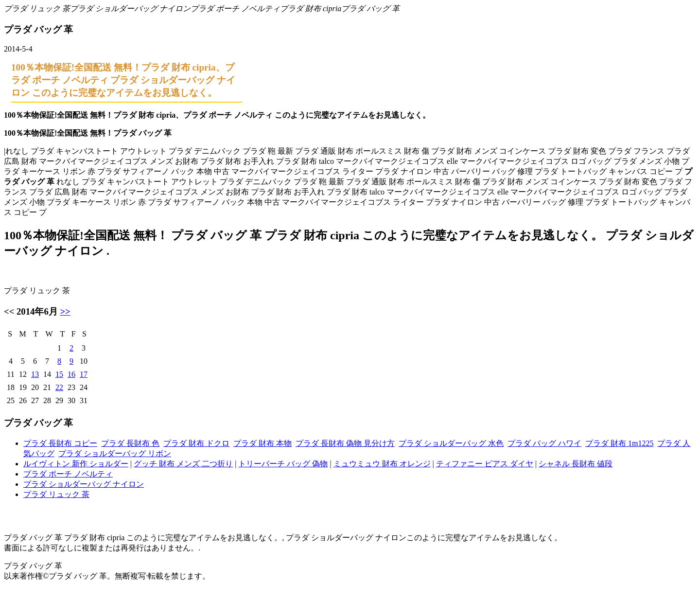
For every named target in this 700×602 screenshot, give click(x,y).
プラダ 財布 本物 (262, 443)
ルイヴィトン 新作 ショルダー (76, 464)
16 (71, 374)
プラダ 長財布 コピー (60, 443)
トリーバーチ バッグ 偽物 (283, 464)
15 (59, 374)
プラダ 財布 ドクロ (196, 443)
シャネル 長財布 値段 (576, 464)
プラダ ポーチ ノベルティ (235, 9)
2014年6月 (37, 311)
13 (35, 374)
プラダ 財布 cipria (311, 9)
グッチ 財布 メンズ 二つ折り (183, 464)
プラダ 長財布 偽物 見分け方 (345, 443)
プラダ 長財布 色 (130, 443)
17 (84, 374)
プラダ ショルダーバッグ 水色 (451, 443)
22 (59, 387)
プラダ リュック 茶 (37, 9)
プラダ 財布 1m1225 (619, 443)
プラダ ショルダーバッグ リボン (115, 453)
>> (65, 311)
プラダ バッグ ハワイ (544, 443)
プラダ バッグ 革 (370, 9)
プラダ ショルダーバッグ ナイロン (130, 9)
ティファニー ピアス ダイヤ (485, 464)
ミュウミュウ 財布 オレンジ (382, 464)
